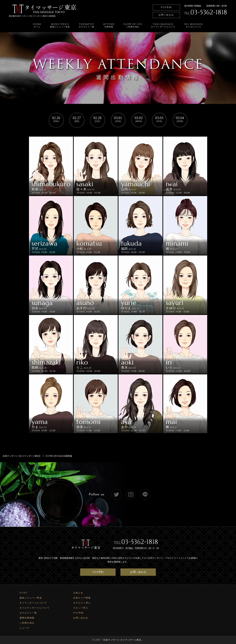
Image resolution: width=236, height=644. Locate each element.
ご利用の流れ (27, 623)
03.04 (180, 119)
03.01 (118, 119)
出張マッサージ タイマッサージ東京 (122, 640)
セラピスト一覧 (28, 613)
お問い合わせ (166, 15)
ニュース (25, 628)
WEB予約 (166, 7)
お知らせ (78, 593)
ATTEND (109, 25)
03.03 (159, 119)
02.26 (56, 119)
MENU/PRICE (60, 25)
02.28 (97, 119)
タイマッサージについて (33, 603)
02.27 (77, 119)
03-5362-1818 (140, 542)
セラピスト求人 (82, 603)
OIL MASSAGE (194, 25)
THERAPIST (87, 25)
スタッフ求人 (81, 608)
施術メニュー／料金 (31, 598)
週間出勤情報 (27, 618)
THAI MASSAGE (163, 25)
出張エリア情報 (82, 598)
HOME (37, 25)
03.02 (139, 119)
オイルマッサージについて (35, 608)
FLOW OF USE (133, 25)
